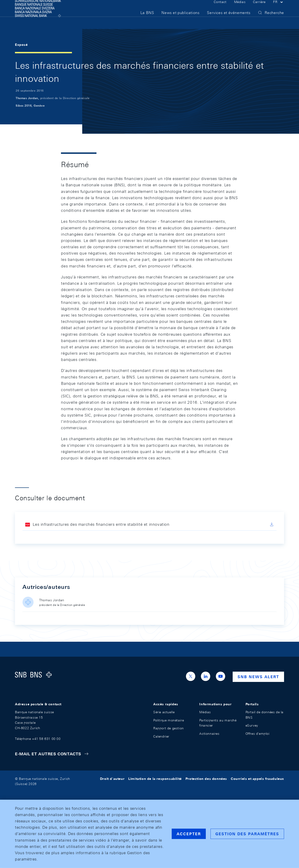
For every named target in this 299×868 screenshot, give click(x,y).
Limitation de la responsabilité (155, 779)
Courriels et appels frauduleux (257, 779)
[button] (279, 9)
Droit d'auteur (112, 779)
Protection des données (206, 779)
